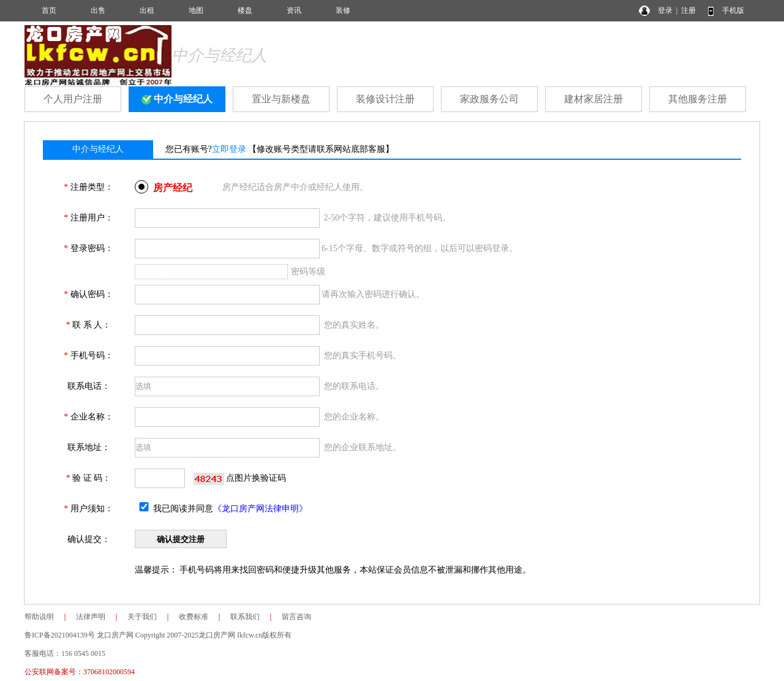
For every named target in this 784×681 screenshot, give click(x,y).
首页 (49, 10)
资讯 (294, 10)
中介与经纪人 (177, 99)
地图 (196, 10)
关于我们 (142, 617)
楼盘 (245, 10)
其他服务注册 (698, 99)
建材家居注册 (594, 99)
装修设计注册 (385, 99)
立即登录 (229, 149)
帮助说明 (39, 617)
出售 (98, 10)
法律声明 (91, 617)
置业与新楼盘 (281, 99)
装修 (343, 10)
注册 (688, 10)
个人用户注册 (73, 99)
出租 (147, 10)
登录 (665, 10)
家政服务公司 (489, 99)
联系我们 (245, 617)
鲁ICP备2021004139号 (60, 635)
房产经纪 (173, 188)
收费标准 (194, 617)
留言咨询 (296, 617)
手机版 (733, 10)
